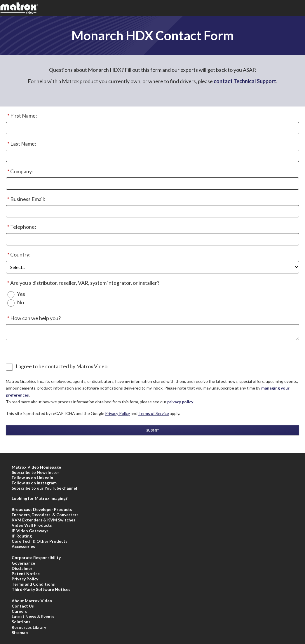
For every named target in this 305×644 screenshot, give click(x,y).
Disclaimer (22, 568)
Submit (153, 430)
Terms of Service (154, 413)
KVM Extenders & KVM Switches (43, 520)
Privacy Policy (117, 413)
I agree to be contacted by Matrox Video (62, 366)
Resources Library (29, 627)
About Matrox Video (32, 601)
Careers (19, 611)
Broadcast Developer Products (42, 509)
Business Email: (26, 199)
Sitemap (20, 632)
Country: (18, 255)
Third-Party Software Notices (41, 589)
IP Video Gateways (30, 531)
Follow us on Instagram (34, 483)
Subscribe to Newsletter (35, 472)
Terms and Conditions (33, 584)
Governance (23, 563)
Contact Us (23, 606)
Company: (20, 172)
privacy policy (180, 402)
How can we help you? (33, 318)
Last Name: (21, 144)
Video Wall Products (32, 525)
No (20, 302)
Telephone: (21, 227)
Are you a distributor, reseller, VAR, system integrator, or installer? (83, 283)
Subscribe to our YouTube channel (44, 488)
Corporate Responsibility (36, 557)
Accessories (23, 546)
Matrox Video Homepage (36, 467)
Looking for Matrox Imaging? (40, 498)
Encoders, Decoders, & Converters (45, 515)
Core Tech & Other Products (40, 541)
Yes (21, 294)
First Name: (21, 116)
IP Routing (22, 536)
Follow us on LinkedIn (32, 478)
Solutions (21, 622)
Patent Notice (26, 574)
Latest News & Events (33, 616)
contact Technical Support (245, 81)
